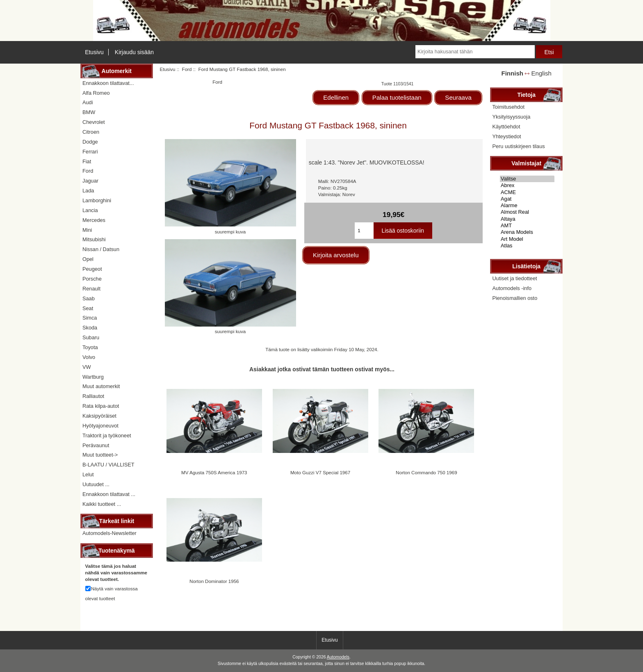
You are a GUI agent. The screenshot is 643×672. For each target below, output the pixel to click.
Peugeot (92, 269)
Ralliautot (93, 396)
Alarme (527, 206)
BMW (89, 112)
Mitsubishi (94, 239)
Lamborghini (97, 200)
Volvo (89, 357)
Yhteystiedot (506, 136)
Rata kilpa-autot (101, 406)
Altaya (527, 219)
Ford (187, 69)
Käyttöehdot (506, 127)
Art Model (527, 239)
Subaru (91, 337)
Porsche (92, 279)
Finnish (512, 73)
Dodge (90, 142)
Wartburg (93, 377)
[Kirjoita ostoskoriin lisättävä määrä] (364, 231)
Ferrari (90, 152)
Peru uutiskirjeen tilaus (518, 146)
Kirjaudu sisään (134, 52)
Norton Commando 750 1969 (426, 472)
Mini (87, 230)
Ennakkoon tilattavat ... (109, 494)
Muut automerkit (101, 386)
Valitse (527, 179)
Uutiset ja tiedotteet (514, 278)
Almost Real (527, 212)
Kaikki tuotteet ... (102, 504)
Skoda (90, 328)
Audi (88, 102)
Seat (88, 308)
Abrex (527, 185)
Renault (91, 289)
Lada (88, 191)
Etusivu (94, 52)
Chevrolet (94, 122)
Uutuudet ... (96, 484)
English (542, 73)
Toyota (90, 347)
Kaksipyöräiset (99, 416)
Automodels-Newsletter (109, 533)
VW (87, 367)
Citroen (91, 132)
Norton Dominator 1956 (214, 581)
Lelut (88, 474)
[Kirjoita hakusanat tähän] (475, 52)
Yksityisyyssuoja (511, 117)
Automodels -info (512, 288)
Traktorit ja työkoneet (107, 435)
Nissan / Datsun (101, 249)
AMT (527, 226)
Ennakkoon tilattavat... (108, 83)
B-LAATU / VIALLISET (108, 465)
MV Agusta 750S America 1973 (214, 472)
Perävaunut (96, 445)
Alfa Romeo (96, 93)
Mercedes (94, 220)
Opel (88, 259)
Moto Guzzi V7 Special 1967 (320, 472)
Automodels (338, 657)
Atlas (527, 246)
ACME (527, 192)
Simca (90, 318)
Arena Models (527, 232)
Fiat (87, 161)
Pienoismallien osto (515, 298)
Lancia (90, 210)
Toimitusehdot (508, 107)
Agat (527, 199)
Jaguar (90, 181)
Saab (89, 298)
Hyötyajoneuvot (100, 426)
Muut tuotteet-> (100, 455)
